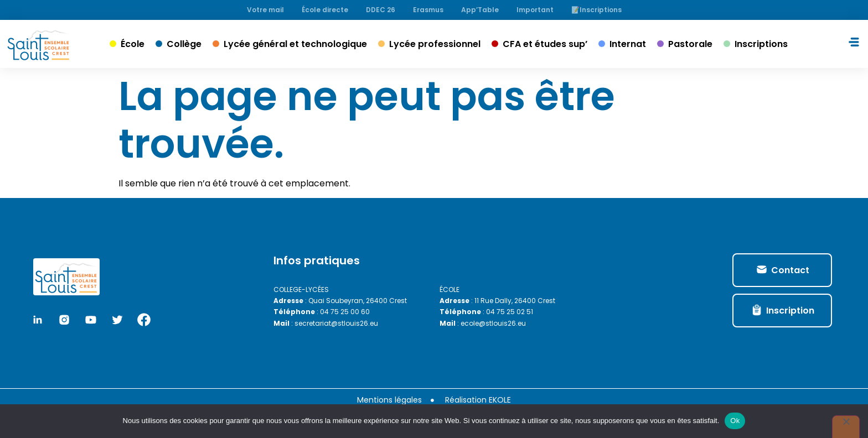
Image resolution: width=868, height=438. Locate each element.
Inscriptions (761, 44)
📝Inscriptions (596, 10)
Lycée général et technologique (295, 44)
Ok (735, 421)
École (133, 44)
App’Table (480, 10)
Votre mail (265, 10)
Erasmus (428, 10)
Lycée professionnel (435, 44)
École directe (325, 10)
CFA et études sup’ (545, 44)
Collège (184, 44)
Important (535, 10)
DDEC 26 (381, 10)
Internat (628, 44)
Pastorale (690, 44)
